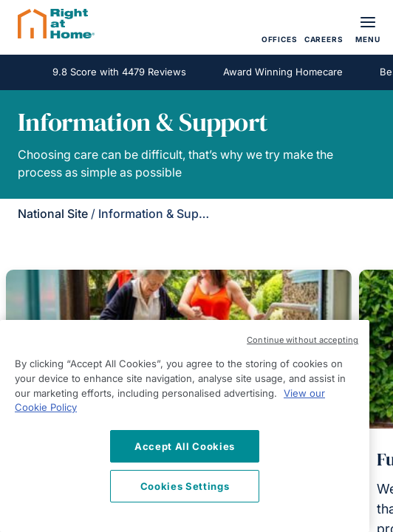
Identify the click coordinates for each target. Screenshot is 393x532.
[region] (185, 426)
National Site (53, 214)
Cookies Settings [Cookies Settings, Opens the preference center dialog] (185, 486)
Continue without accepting (303, 340)
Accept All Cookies (185, 446)
